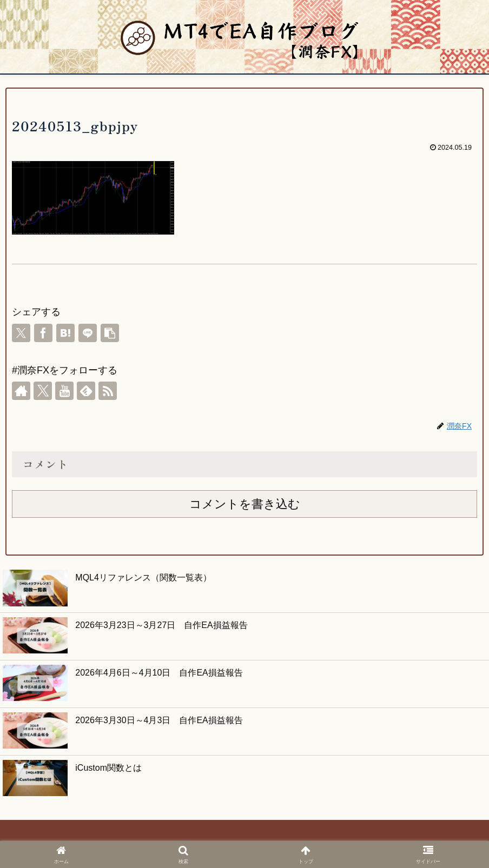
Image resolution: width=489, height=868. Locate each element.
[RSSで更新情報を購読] (108, 391)
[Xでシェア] (21, 333)
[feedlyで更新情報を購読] (86, 391)
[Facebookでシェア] (43, 333)
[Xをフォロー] (43, 391)
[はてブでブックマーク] (65, 333)
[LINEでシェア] (88, 333)
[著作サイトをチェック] (21, 391)
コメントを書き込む (245, 504)
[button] (110, 333)
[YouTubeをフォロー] (64, 391)
